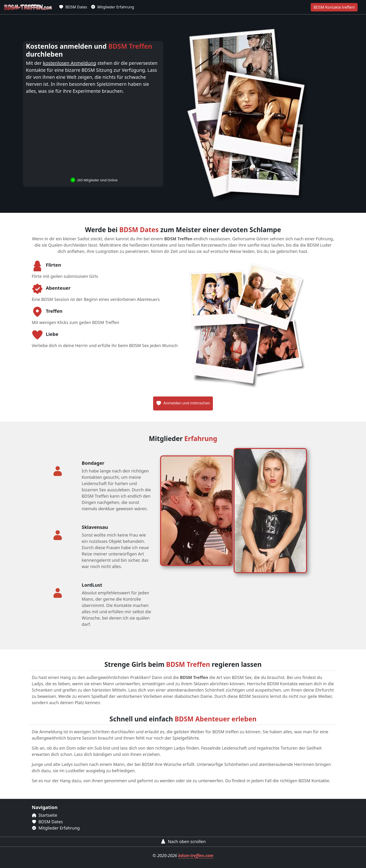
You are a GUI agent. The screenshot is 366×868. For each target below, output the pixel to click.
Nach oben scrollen (183, 841)
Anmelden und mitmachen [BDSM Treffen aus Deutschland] (183, 403)
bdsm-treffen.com (196, 855)
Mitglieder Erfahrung (112, 7)
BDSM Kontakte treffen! (334, 7)
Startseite (44, 815)
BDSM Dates (73, 7)
